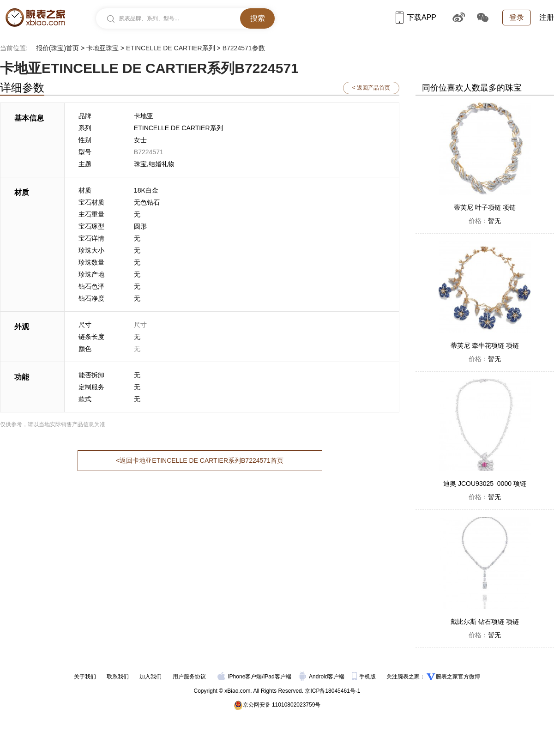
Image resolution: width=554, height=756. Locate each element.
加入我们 (151, 677)
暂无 (485, 221)
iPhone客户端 (240, 677)
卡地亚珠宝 (102, 48)
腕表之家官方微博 (458, 677)
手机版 (364, 677)
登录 (517, 17)
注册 (547, 17)
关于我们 (85, 677)
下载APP (416, 17)
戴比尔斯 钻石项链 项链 (485, 622)
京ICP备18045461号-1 (332, 691)
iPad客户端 (277, 677)
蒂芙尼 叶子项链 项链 (485, 207)
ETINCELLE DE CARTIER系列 (171, 48)
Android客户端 (322, 677)
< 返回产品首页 (371, 88)
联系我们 (118, 677)
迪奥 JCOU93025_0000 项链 (485, 484)
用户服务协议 (189, 677)
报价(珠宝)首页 (57, 48)
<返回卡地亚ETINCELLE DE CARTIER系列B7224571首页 (200, 460)
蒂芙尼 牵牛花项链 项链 (485, 345)
